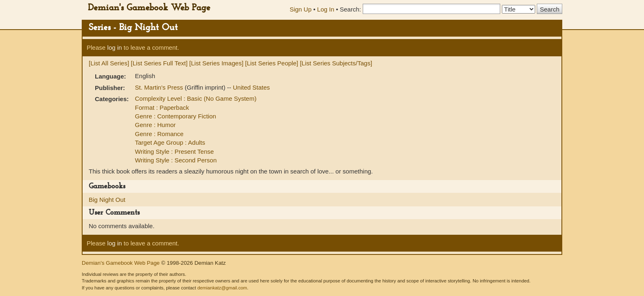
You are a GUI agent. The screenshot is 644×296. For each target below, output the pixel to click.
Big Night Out (107, 200)
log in (115, 47)
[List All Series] (109, 63)
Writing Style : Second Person (176, 160)
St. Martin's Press (160, 87)
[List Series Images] (216, 63)
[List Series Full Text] (159, 63)
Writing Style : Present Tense (175, 151)
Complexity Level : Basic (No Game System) (196, 98)
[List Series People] (272, 63)
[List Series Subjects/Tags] (336, 63)
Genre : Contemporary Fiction (176, 116)
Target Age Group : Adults (170, 142)
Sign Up (300, 9)
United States (251, 87)
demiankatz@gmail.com (222, 288)
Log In (326, 9)
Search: (350, 9)
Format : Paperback (162, 108)
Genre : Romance (159, 134)
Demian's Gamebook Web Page (149, 8)
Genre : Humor (155, 125)
